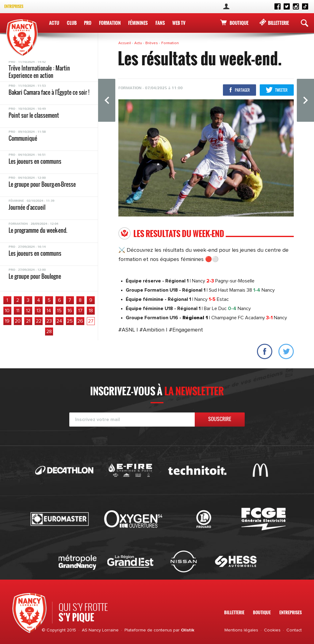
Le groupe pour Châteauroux (39, 209)
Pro (88, 23)
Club (72, 23)
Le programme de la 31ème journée (45, 70)
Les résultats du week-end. (37, 139)
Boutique (239, 23)
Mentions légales (241, 630)
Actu (54, 23)
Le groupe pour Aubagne (34, 116)
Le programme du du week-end (41, 186)
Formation (110, 23)
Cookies (272, 630)
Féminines (138, 23)
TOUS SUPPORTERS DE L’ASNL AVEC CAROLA (47, 166)
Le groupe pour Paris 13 (33, 278)
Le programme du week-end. (38, 93)
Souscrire (220, 419)
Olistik (188, 630)
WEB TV (179, 23)
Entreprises (14, 6)
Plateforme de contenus (148, 630)
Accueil (125, 43)
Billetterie (278, 23)
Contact (294, 630)
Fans (160, 23)
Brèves (152, 43)
